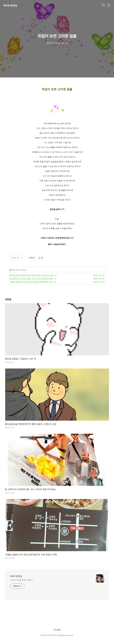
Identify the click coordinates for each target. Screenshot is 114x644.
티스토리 (57, 630)
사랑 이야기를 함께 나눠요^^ (22, 580)
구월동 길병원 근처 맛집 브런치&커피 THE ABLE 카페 (31, 282)
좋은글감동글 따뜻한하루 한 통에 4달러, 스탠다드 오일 (31, 275)
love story (10, 5)
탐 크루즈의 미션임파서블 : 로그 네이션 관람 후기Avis (31, 278)
